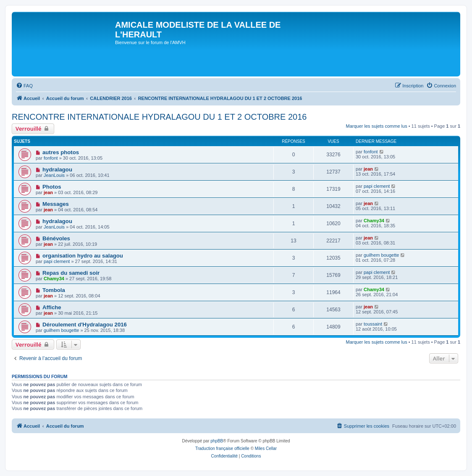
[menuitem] (24, 86)
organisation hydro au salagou (83, 256)
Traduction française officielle (222, 448)
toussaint (373, 324)
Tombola (54, 290)
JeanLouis (54, 175)
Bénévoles (56, 238)
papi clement (377, 186)
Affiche (52, 307)
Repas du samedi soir (71, 273)
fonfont (51, 158)
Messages (56, 204)
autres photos (61, 152)
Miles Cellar (266, 448)
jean (368, 169)
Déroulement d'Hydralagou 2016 (85, 325)
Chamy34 (374, 221)
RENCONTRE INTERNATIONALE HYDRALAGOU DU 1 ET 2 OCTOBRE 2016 (159, 117)
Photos (52, 187)
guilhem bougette (381, 255)
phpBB (217, 441)
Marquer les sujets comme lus (377, 126)
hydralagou (57, 170)
